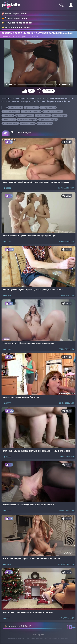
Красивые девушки (25, 116)
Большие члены (28, 123)
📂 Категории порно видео (16, 27)
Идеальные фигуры (48, 120)
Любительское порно (53, 112)
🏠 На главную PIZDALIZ (18, 626)
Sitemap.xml (38, 635)
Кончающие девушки (27, 120)
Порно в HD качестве (31, 112)
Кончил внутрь (9, 120)
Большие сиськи (45, 123)
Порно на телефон (11, 112)
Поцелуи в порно (48, 108)
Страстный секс (15, 108)
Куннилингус (8, 116)
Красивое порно (43, 116)
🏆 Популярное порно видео (17, 23)
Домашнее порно (10, 123)
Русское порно (32, 108)
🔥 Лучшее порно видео (14, 18)
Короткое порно (59, 116)
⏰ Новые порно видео (14, 14)
